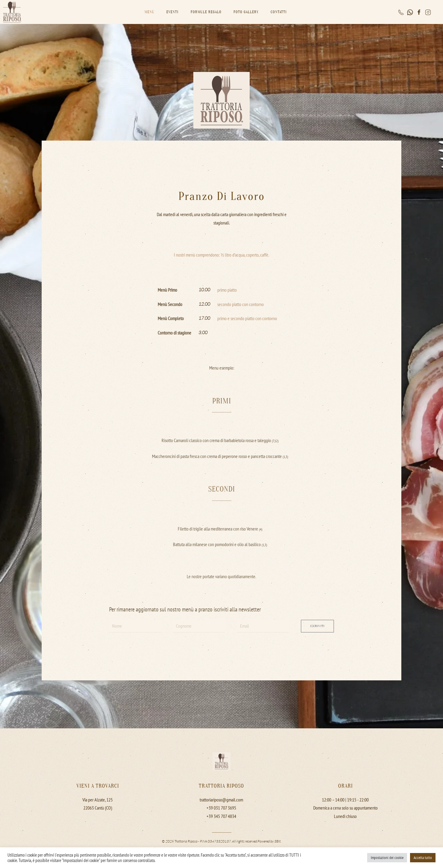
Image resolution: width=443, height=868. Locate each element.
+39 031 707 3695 (221, 807)
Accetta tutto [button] (423, 858)
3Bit (277, 840)
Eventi (172, 12)
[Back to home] (12, 12)
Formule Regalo (206, 12)
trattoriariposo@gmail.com (221, 799)
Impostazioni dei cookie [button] (387, 858)
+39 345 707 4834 (221, 815)
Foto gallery (246, 12)
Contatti (279, 12)
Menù (149, 12)
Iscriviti (317, 626)
